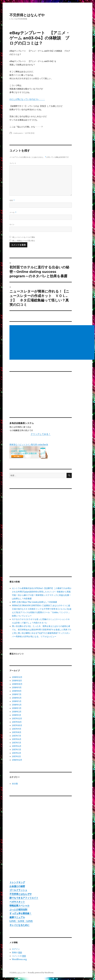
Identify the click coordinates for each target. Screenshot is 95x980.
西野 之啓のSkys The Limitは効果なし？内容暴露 (34, 602)
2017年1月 (16, 756)
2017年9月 (17, 729)
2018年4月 (17, 705)
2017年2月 (17, 753)
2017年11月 (17, 722)
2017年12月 (17, 718)
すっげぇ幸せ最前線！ (21, 913)
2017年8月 (17, 732)
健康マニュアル (17, 917)
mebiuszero (18, 133)
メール (13, 212)
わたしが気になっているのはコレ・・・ (27, 99)
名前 (12, 200)
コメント (13, 163)
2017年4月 (17, 746)
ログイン (16, 949)
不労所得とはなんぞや (27, 15)
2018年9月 (17, 687)
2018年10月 (17, 684)
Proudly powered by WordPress (41, 973)
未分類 (15, 784)
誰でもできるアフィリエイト (24, 898)
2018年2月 (17, 712)
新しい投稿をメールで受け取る (24, 241)
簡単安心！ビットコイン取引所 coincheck (29, 445)
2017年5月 (17, 743)
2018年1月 (17, 715)
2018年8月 (17, 691)
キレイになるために (19, 925)
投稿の (17, 952)
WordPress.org (19, 959)
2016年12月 (17, 760)
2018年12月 (17, 677)
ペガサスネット (17, 902)
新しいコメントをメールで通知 (24, 237)
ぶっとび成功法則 (18, 910)
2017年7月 (17, 736)
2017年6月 (17, 739)
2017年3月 (17, 749)
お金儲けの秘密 (17, 886)
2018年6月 (17, 698)
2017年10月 (17, 725)
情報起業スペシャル (19, 906)
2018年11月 (17, 681)
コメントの (19, 956)
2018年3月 (17, 708)
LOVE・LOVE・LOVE (21, 921)
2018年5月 (17, 701)
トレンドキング (17, 882)
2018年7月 (17, 694)
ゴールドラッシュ (18, 890)
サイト (12, 224)
